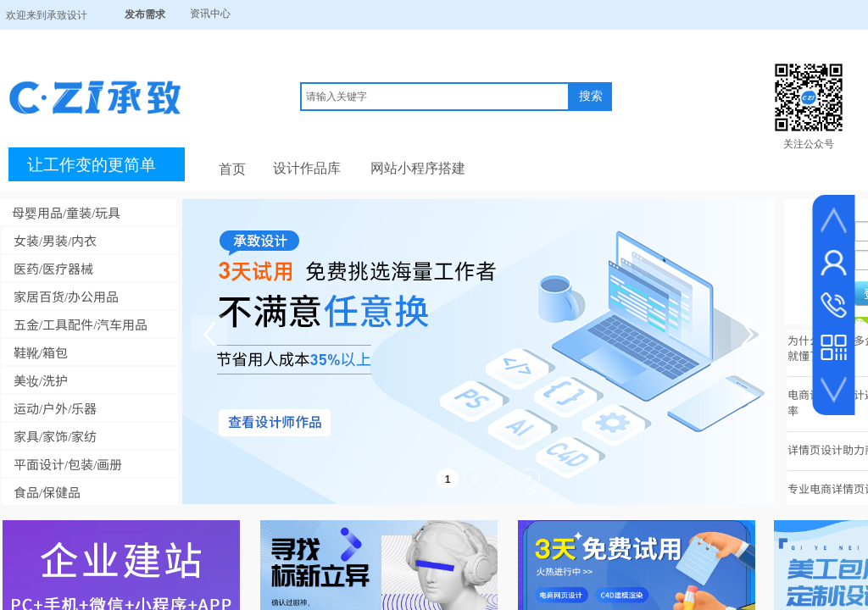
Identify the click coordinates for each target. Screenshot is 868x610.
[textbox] (435, 97)
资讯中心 (210, 14)
